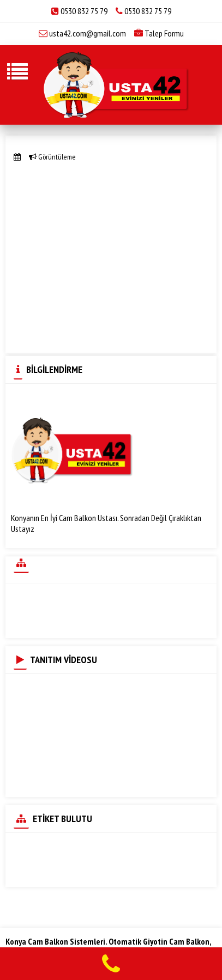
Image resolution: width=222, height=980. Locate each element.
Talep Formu (159, 33)
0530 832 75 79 (84, 11)
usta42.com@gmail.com (88, 33)
